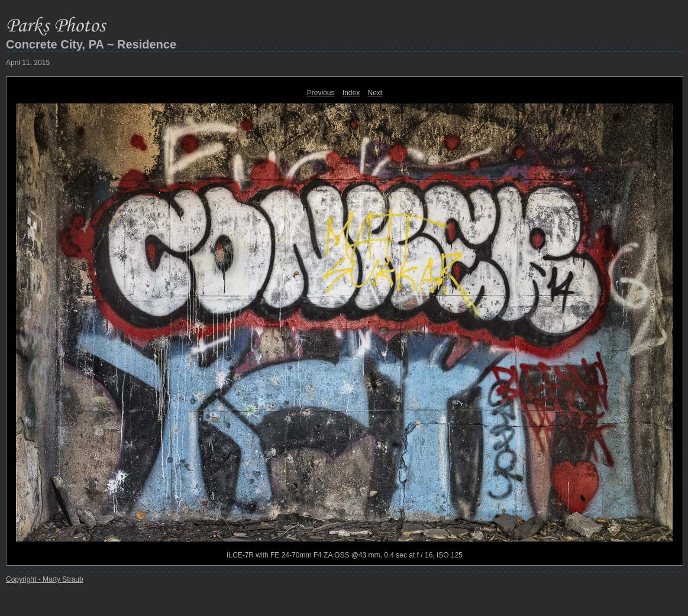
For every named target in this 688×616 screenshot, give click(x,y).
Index (351, 93)
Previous (321, 93)
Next (375, 93)
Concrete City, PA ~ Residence (91, 44)
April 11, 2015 (28, 63)
